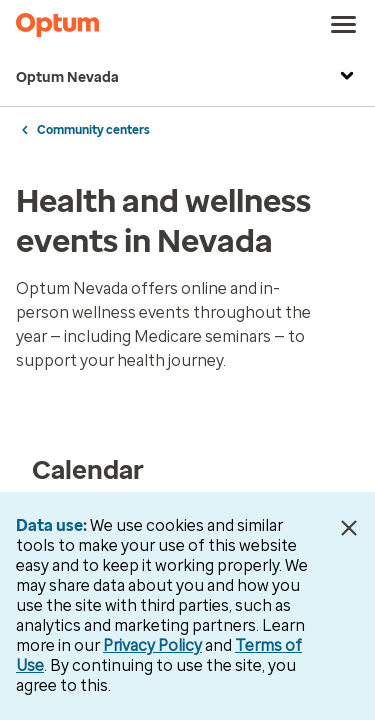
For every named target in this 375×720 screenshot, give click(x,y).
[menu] (344, 25)
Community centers (93, 130)
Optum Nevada (187, 78)
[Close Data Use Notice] (348, 528)
